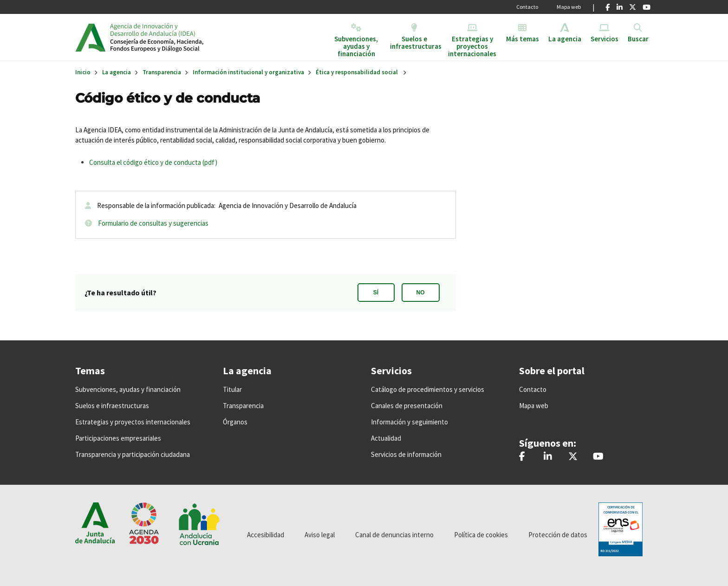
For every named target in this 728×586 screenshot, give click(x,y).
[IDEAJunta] (598, 457)
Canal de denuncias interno (394, 535)
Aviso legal (320, 535)
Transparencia (162, 72)
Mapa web (569, 7)
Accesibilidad (266, 535)
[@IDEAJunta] (573, 457)
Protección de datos (558, 535)
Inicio (181, 37)
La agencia (117, 72)
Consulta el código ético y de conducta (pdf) (153, 162)
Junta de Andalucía (90, 37)
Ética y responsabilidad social (357, 72)
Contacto (527, 7)
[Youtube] (647, 7)
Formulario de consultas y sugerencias (153, 223)
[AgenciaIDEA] (522, 457)
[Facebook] (608, 7)
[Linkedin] (620, 7)
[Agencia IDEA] (548, 457)
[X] (633, 7)
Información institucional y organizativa (248, 72)
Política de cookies (481, 535)
